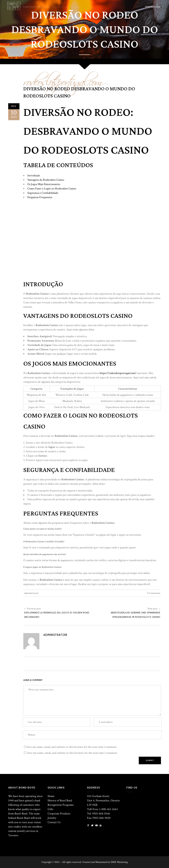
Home (51, 796)
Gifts (50, 809)
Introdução (34, 175)
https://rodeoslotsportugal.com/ (118, 373)
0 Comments (154, 593)
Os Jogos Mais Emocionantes (44, 184)
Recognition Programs (61, 805)
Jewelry (52, 818)
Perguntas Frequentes (40, 197)
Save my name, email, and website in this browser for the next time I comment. (72, 747)
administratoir (31, 593)
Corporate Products (59, 814)
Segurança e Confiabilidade (43, 193)
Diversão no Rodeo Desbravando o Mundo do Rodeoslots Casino (79, 92)
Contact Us (54, 822)
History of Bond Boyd (60, 800)
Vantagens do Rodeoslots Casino (46, 180)
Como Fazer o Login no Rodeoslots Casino (52, 189)
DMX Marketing (119, 862)
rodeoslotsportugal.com (63, 80)
